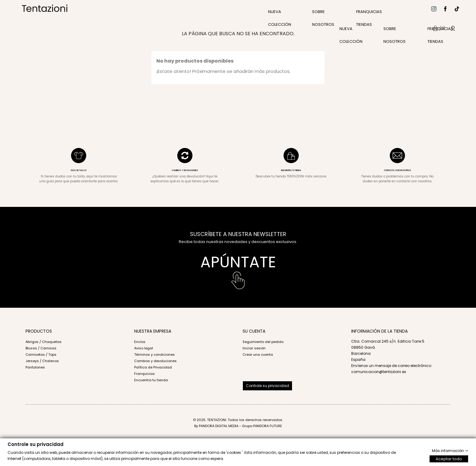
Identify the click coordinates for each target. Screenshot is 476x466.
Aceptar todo (449, 459)
